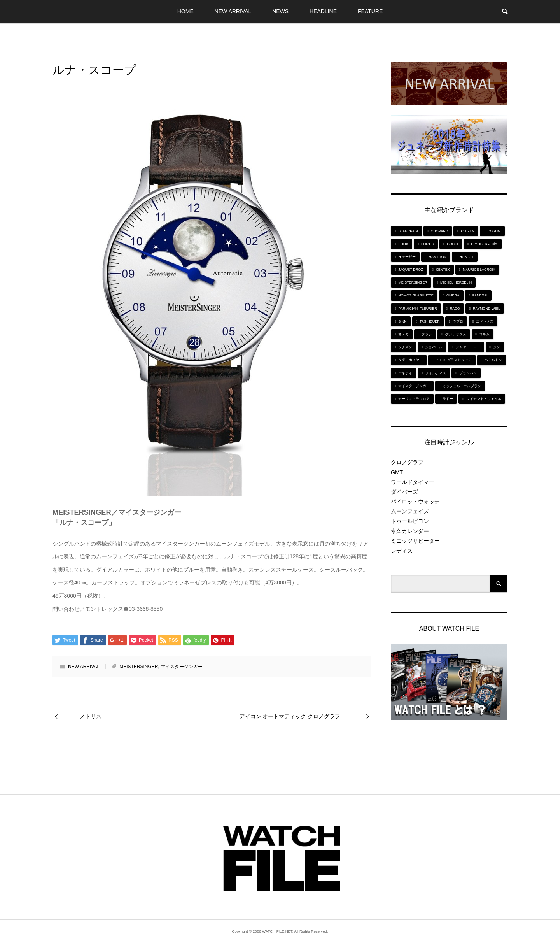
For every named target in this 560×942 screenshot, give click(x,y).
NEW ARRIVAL (233, 11)
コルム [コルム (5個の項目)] (484, 334)
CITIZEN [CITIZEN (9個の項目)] (468, 231)
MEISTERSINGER (139, 667)
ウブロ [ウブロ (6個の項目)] (458, 321)
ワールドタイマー (413, 482)
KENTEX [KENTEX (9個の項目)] (443, 270)
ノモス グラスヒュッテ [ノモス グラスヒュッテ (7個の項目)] (454, 360)
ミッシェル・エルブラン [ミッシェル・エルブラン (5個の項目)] (462, 386)
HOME (185, 11)
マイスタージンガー (182, 667)
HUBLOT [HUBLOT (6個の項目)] (466, 257)
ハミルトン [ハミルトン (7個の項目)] (493, 360)
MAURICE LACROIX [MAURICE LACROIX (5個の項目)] (479, 270)
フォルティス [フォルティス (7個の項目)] (436, 373)
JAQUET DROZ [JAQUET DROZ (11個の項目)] (410, 270)
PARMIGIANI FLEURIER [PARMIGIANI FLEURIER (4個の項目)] (417, 309)
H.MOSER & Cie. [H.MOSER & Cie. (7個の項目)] (484, 244)
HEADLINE (323, 11)
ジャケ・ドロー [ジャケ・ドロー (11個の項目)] (468, 347)
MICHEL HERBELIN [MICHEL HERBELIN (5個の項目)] (456, 282)
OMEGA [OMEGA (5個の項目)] (453, 295)
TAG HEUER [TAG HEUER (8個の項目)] (430, 321)
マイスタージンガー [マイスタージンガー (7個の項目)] (414, 386)
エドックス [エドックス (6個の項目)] (485, 321)
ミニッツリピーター (415, 541)
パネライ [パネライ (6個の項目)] (405, 373)
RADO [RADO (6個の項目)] (455, 309)
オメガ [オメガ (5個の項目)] (403, 334)
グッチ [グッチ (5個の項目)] (427, 334)
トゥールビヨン (410, 521)
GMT (397, 472)
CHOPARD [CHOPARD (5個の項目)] (439, 231)
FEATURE (370, 11)
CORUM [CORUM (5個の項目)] (494, 231)
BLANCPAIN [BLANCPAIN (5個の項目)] (408, 231)
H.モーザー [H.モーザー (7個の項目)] (407, 257)
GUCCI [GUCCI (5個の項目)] (452, 244)
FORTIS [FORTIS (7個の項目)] (428, 244)
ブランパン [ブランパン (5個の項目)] (468, 373)
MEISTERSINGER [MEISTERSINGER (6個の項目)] (413, 282)
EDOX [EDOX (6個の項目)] (403, 244)
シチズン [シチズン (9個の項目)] (405, 347)
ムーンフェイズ (410, 511)
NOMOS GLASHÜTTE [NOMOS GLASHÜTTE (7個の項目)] (416, 295)
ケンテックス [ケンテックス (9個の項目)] (456, 334)
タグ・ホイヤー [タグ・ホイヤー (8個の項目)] (410, 360)
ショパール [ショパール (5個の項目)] (434, 347)
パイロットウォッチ (415, 502)
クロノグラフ (407, 462)
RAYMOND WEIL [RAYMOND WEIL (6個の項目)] (486, 309)
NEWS (280, 11)
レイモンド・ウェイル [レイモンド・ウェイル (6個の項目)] (484, 399)
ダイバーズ (404, 492)
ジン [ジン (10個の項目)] (497, 347)
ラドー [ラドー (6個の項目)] (448, 399)
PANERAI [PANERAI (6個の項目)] (480, 295)
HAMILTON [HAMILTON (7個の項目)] (437, 257)
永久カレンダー (410, 531)
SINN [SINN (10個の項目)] (402, 321)
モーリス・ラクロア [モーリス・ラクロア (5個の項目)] (414, 399)
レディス (402, 551)
